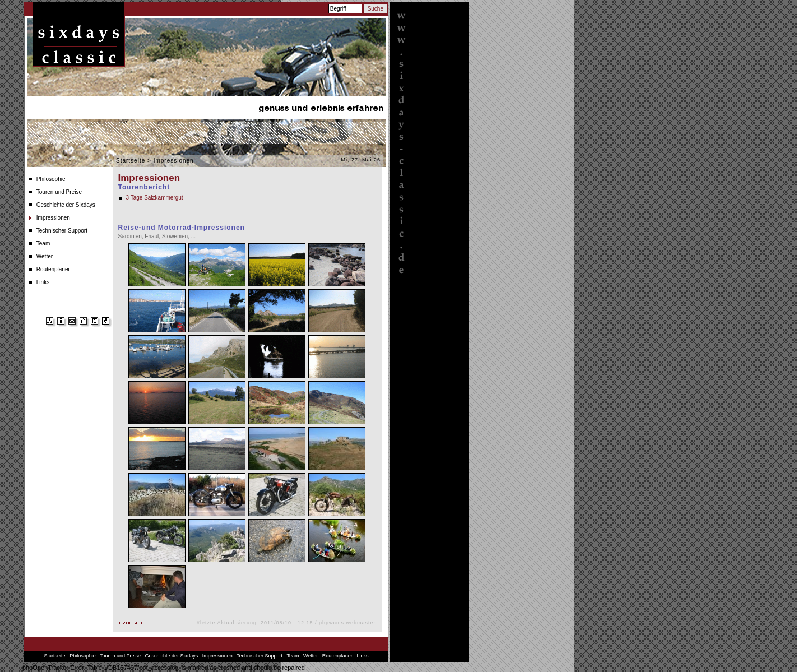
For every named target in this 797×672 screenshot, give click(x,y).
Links (43, 282)
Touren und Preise (59, 192)
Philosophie (51, 179)
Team (43, 244)
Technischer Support (62, 231)
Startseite (131, 161)
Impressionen (53, 218)
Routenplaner (53, 269)
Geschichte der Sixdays (66, 205)
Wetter (45, 256)
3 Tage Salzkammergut (155, 198)
